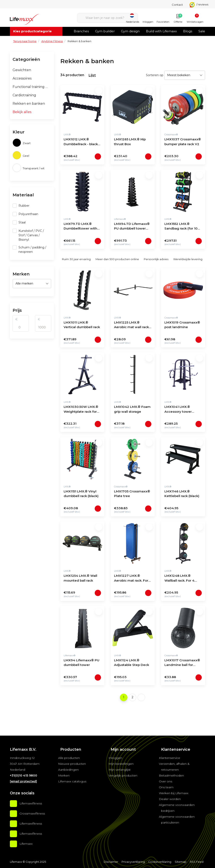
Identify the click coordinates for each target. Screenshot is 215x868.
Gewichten (22, 70)
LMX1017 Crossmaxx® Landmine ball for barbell (182, 663)
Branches (81, 31)
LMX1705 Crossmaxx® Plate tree (132, 494)
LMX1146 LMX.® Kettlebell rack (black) (182, 494)
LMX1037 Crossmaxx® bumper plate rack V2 (183, 142)
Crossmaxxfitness (32, 813)
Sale (202, 31)
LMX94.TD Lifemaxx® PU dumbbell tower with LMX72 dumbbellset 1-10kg (132, 227)
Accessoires (22, 78)
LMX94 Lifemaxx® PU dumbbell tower (81, 663)
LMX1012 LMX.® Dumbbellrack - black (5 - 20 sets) (81, 142)
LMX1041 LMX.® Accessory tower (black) (178, 410)
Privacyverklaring (133, 862)
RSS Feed (197, 862)
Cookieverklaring (160, 862)
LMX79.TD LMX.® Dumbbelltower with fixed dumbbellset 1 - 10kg (81, 227)
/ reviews (199, 4)
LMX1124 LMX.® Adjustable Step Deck (132, 663)
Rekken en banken (29, 104)
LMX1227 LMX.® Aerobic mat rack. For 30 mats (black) (131, 579)
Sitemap (181, 862)
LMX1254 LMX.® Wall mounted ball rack (80, 578)
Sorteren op (155, 75)
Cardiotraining (24, 95)
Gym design (130, 31)
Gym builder (105, 31)
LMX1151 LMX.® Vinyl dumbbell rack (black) (81, 494)
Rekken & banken (79, 41)
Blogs (188, 31)
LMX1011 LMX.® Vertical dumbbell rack (82, 325)
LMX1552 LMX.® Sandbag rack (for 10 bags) (181, 227)
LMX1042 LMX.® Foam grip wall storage (132, 409)
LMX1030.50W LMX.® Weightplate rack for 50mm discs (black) (81, 410)
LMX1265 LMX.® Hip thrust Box (130, 142)
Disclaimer (111, 862)
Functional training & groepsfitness (32, 87)
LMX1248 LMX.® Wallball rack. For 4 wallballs (179, 579)
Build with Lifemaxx (161, 31)
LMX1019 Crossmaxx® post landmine (182, 325)
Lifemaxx (26, 844)
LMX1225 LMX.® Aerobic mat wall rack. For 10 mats (132, 325)
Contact (177, 5)
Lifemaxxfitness (31, 803)
